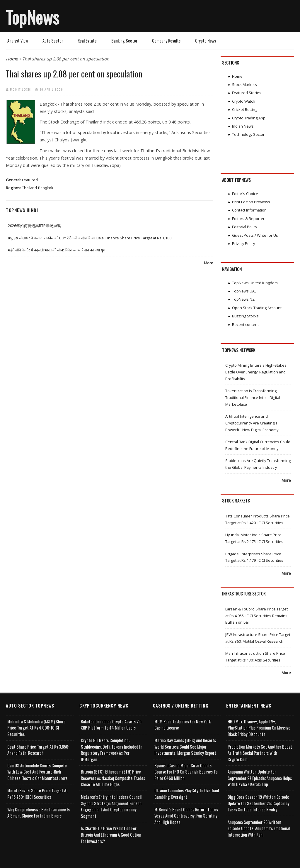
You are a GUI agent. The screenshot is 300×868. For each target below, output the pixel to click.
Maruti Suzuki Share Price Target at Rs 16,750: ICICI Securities (38, 794)
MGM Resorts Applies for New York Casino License (183, 725)
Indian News (243, 126)
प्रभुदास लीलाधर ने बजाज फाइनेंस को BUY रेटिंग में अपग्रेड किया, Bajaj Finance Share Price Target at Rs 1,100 (90, 238)
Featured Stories (247, 93)
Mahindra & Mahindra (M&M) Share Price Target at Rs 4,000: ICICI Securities (36, 728)
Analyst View (18, 41)
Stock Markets (244, 84)
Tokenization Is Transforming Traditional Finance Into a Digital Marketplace (253, 397)
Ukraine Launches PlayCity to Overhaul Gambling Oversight (187, 794)
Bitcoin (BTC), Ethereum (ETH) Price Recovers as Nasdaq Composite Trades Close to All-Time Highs (113, 778)
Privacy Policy (243, 243)
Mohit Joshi (21, 89)
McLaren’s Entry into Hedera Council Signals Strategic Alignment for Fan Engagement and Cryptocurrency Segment (111, 806)
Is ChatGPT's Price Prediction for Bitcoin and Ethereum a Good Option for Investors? (111, 835)
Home (12, 59)
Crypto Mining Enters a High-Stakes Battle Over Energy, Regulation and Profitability (256, 372)
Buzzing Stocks (245, 316)
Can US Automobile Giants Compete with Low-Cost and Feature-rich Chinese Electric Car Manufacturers (37, 772)
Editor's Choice (245, 194)
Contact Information (249, 210)
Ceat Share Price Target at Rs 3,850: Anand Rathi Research (38, 750)
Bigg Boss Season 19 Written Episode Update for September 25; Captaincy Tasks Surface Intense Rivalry (259, 803)
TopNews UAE (244, 291)
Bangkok (46, 188)
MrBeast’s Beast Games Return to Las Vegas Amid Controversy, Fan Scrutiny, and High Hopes (186, 816)
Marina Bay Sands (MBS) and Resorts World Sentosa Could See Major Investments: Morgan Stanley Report (185, 747)
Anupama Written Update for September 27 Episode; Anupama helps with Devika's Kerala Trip (260, 778)
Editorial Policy (244, 227)
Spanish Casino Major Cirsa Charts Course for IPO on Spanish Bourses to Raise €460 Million (186, 772)
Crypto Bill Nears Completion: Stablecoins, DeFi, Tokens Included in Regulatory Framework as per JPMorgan (112, 750)
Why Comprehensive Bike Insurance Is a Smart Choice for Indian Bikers (39, 813)
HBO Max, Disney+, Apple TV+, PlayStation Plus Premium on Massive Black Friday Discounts (259, 728)
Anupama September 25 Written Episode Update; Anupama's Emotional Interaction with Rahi (259, 828)
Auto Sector (53, 41)
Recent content (245, 324)
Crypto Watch (244, 101)
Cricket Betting (245, 109)
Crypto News (206, 41)
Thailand (29, 188)
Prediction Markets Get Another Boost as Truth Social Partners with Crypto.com (260, 753)
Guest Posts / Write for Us (255, 235)
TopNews (33, 17)
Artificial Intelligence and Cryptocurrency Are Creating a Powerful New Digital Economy (252, 423)
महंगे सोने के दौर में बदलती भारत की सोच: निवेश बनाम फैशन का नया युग (57, 250)
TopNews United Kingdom (255, 283)
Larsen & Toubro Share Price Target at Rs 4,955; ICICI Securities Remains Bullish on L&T (256, 616)
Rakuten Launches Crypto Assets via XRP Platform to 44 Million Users (111, 725)
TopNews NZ (243, 299)
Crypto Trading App (249, 118)
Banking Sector (124, 41)
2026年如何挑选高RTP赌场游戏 (34, 226)
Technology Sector (248, 134)
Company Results (166, 41)
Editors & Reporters (249, 219)
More (209, 263)
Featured (30, 180)
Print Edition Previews (251, 202)
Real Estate (87, 41)
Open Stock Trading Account (257, 308)
